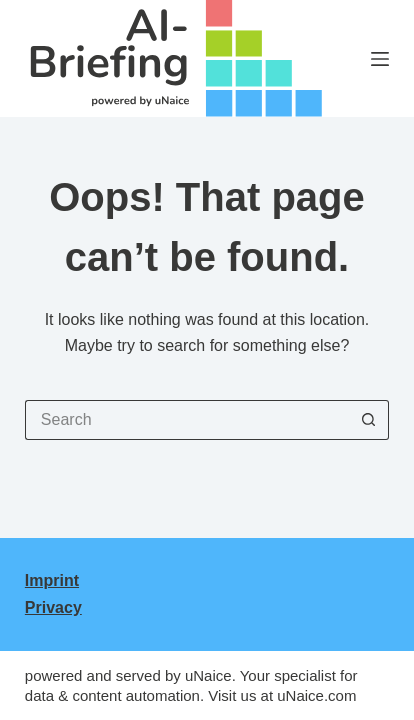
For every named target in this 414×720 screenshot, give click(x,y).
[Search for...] (187, 420)
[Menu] (380, 59)
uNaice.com (316, 695)
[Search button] (369, 420)
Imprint (52, 580)
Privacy (53, 607)
